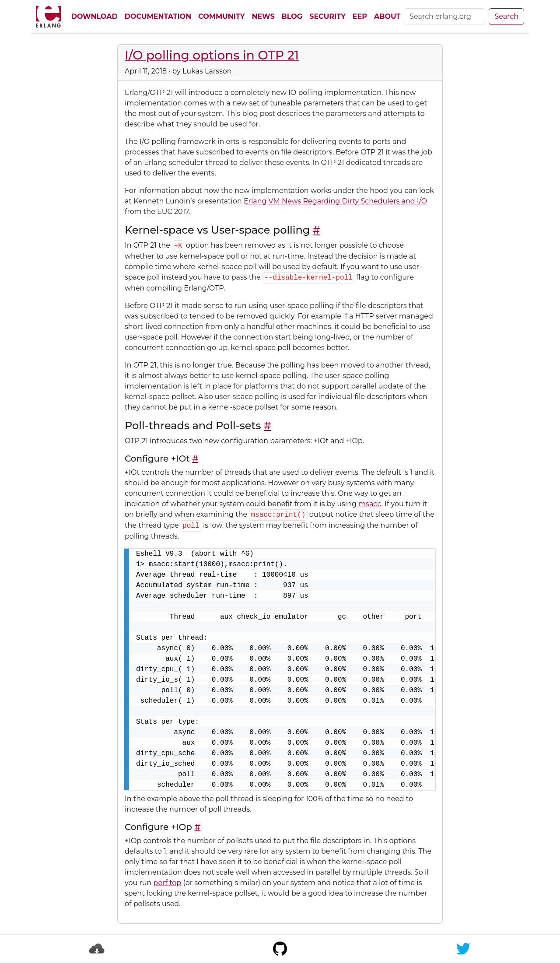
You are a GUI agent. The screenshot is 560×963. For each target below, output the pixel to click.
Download (94, 16)
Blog (292, 16)
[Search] (444, 17)
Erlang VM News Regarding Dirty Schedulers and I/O (335, 201)
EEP (360, 16)
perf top (168, 883)
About (387, 16)
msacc (370, 504)
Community (221, 16)
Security (327, 16)
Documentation (158, 16)
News (263, 16)
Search (506, 16)
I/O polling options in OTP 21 (212, 55)
